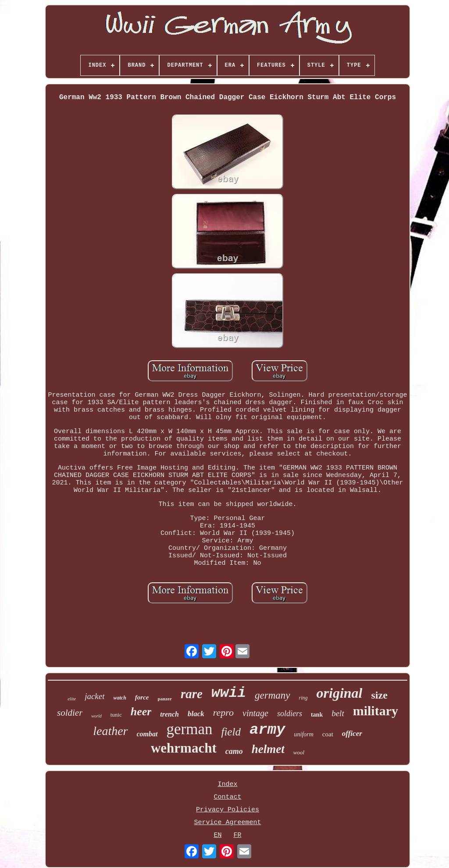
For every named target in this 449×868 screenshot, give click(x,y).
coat (328, 734)
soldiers (290, 714)
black (196, 714)
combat (147, 734)
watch (120, 698)
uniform (304, 734)
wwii (229, 693)
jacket (94, 696)
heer (141, 712)
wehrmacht (184, 748)
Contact (227, 797)
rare (192, 694)
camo (234, 751)
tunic (116, 715)
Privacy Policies (228, 810)
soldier (70, 713)
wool (299, 752)
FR (238, 835)
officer (352, 733)
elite (72, 699)
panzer (165, 699)
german (190, 729)
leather (110, 731)
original (340, 693)
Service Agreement (227, 823)
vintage (255, 713)
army (267, 730)
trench (169, 714)
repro (223, 712)
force (142, 697)
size (379, 695)
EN (217, 835)
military (376, 711)
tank (317, 715)
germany (272, 695)
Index (227, 784)
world (96, 716)
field (231, 732)
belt (338, 713)
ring (303, 698)
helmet (268, 749)
